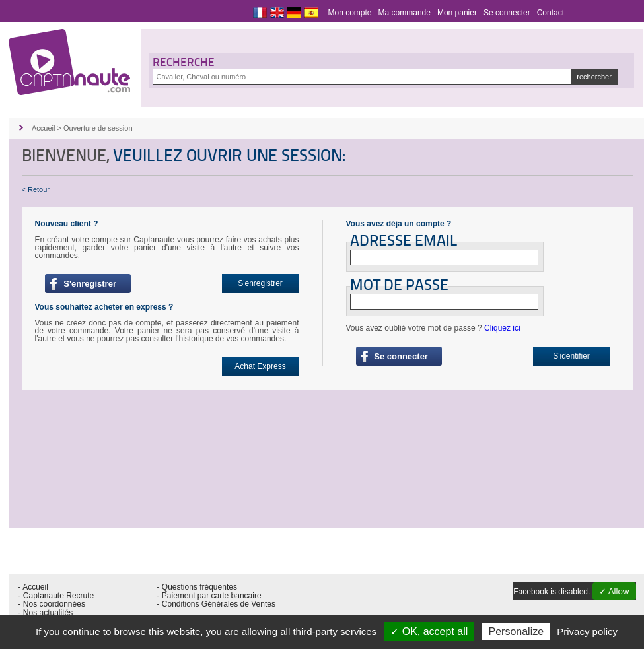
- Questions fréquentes (197, 587)
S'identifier (571, 356)
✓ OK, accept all (429, 632)
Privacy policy (587, 632)
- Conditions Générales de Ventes (216, 604)
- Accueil (33, 587)
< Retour (36, 189)
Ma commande (405, 13)
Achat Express (260, 366)
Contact (551, 13)
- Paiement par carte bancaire (209, 596)
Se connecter (507, 13)
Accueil (43, 128)
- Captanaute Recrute (56, 596)
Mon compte (350, 13)
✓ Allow (614, 591)
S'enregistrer (88, 284)
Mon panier (457, 13)
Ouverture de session (98, 128)
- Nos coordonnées (52, 604)
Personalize (516, 632)
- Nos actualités (46, 613)
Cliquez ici (502, 328)
